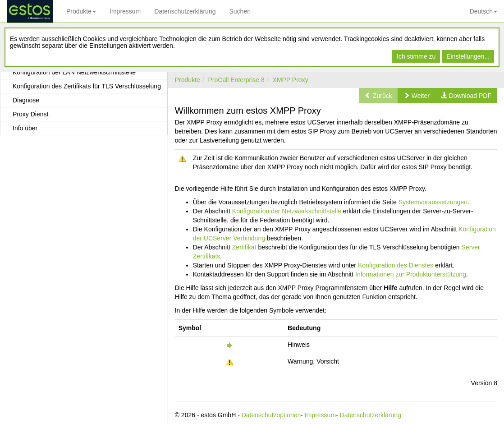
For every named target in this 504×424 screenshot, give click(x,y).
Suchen (240, 11)
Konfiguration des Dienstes (396, 265)
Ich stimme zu (416, 56)
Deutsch (483, 11)
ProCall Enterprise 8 (236, 80)
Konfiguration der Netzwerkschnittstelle (287, 211)
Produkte (81, 11)
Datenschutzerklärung (185, 11)
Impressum (125, 11)
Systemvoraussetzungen (433, 202)
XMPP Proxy (291, 80)
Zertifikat (244, 247)
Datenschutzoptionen (271, 415)
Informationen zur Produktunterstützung (411, 274)
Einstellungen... (468, 56)
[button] (417, 96)
